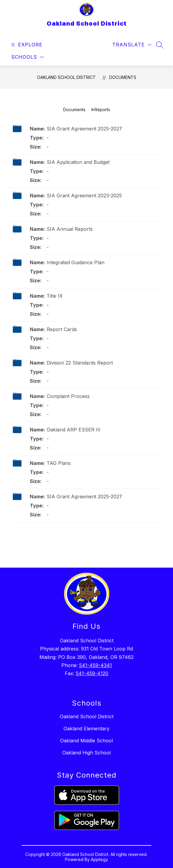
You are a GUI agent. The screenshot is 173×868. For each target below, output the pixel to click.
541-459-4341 (96, 665)
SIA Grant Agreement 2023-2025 (84, 196)
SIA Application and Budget (78, 162)
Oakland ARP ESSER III (74, 430)
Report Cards (62, 329)
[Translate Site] (132, 45)
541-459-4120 (92, 673)
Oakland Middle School (86, 741)
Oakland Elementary (86, 729)
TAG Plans (59, 463)
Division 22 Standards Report (80, 363)
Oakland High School (86, 753)
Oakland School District (66, 77)
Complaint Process (68, 396)
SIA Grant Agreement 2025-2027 (84, 129)
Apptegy (99, 859)
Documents (123, 77)
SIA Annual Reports (70, 229)
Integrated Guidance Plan (76, 262)
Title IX (55, 296)
